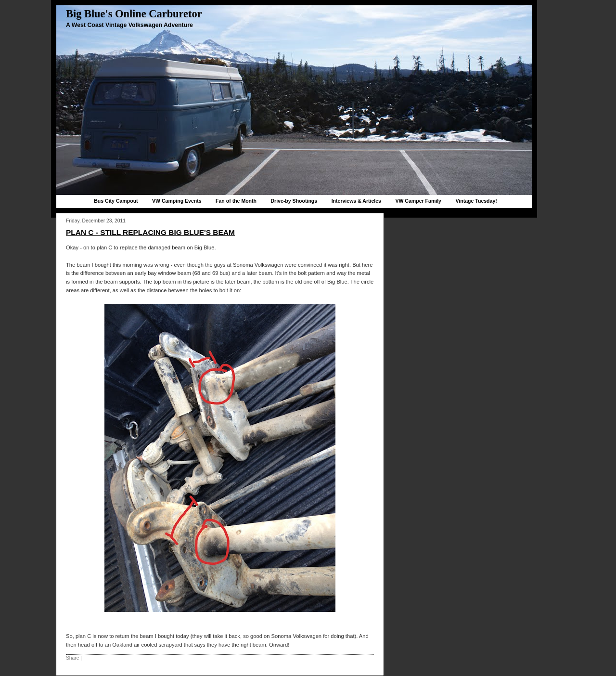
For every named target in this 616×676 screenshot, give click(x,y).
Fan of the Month (236, 201)
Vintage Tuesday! (476, 201)
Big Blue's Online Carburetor (134, 14)
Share (72, 658)
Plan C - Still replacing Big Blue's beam (150, 232)
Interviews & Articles (356, 201)
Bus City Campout (116, 201)
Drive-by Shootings (294, 201)
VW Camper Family (418, 201)
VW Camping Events (177, 201)
